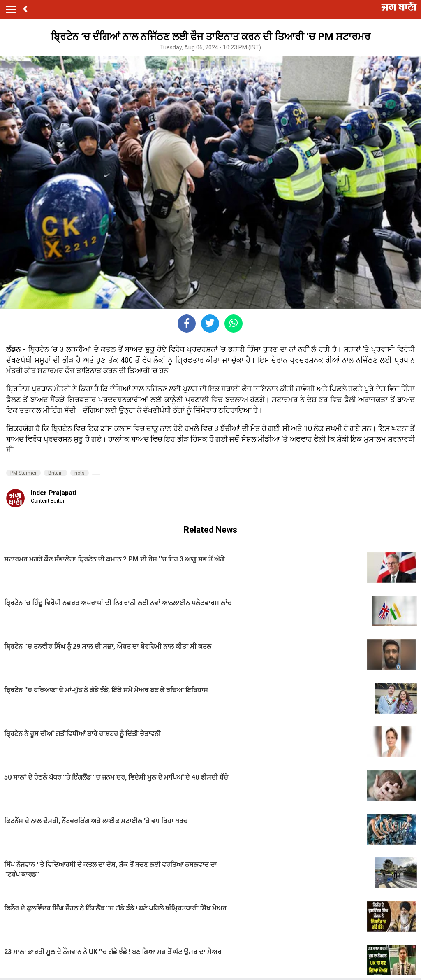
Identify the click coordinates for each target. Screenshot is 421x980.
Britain (56, 473)
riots (80, 473)
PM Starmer (23, 473)
